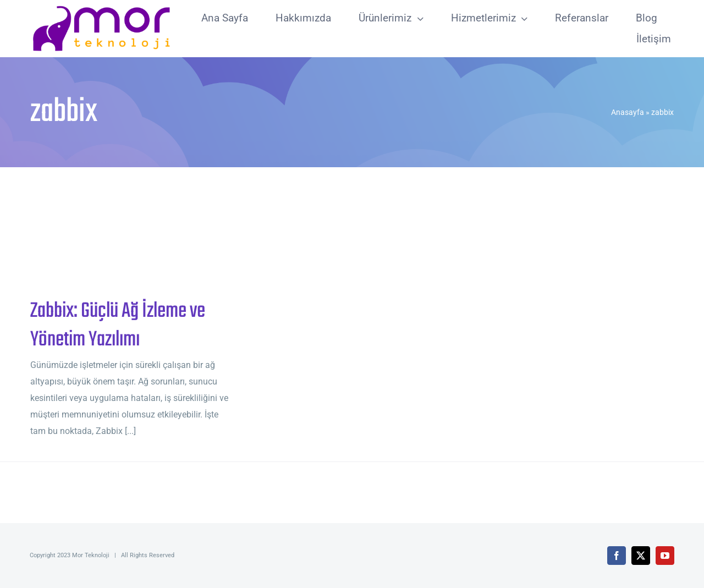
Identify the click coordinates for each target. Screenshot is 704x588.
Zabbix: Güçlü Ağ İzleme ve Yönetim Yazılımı (118, 326)
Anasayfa (628, 112)
